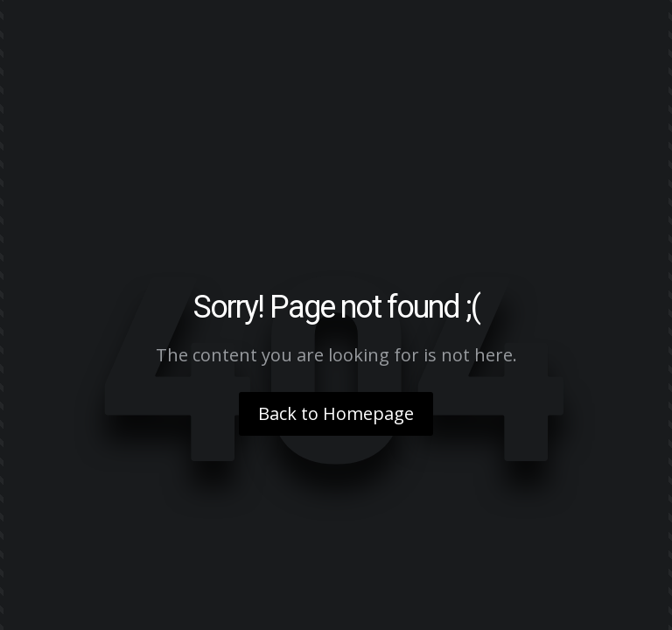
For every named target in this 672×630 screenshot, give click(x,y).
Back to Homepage (336, 413)
